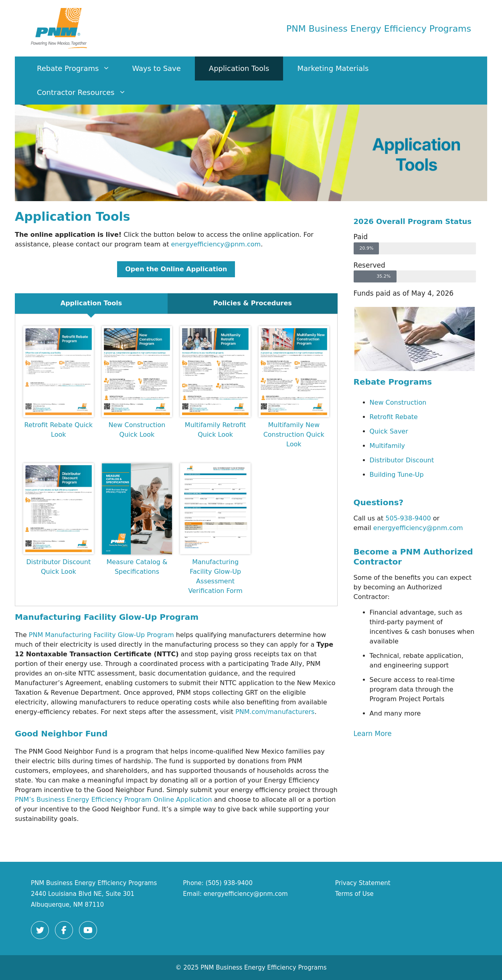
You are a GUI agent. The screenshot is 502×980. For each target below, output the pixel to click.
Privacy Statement (363, 883)
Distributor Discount (402, 460)
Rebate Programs (77, 69)
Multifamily (388, 446)
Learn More (373, 734)
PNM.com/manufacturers (275, 712)
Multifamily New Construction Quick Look (294, 435)
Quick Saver (389, 431)
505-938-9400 (408, 518)
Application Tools (239, 68)
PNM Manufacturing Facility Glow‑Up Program (101, 635)
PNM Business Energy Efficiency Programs (379, 29)
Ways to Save (156, 68)
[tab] (91, 303)
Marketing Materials (333, 68)
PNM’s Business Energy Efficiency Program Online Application (113, 800)
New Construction (398, 402)
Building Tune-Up (397, 475)
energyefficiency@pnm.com (216, 244)
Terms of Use (354, 894)
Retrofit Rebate (394, 417)
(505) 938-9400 (229, 883)
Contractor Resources (85, 93)
